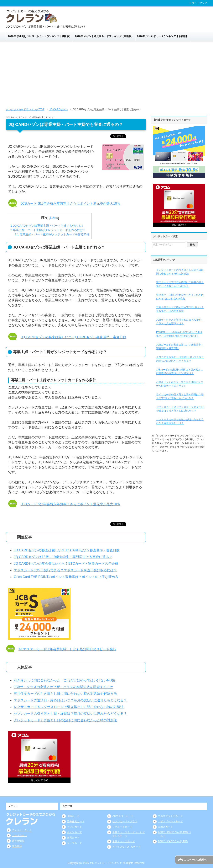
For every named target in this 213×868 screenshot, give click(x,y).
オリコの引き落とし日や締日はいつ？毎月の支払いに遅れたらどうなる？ (180, 359)
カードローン (19, 835)
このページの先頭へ (195, 860)
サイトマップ (199, 3)
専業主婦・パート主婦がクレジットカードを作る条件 (52, 234)
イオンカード (74, 832)
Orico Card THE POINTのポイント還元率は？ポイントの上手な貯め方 (66, 577)
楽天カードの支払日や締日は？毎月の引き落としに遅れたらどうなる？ (180, 284)
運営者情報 (18, 841)
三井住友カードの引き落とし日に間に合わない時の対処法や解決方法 (65, 694)
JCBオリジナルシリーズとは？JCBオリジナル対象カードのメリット (180, 384)
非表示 (54, 218)
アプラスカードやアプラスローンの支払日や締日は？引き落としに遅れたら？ (180, 409)
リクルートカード (122, 827)
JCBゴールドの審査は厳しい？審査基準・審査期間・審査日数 (180, 347)
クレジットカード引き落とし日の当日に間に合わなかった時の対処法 (65, 720)
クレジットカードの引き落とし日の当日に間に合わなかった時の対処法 (180, 272)
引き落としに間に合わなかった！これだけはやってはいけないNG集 (64, 680)
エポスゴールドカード (170, 821)
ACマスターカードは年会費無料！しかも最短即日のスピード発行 (67, 649)
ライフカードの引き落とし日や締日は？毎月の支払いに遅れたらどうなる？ (180, 396)
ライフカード (74, 843)
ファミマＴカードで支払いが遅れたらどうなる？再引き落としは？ (180, 421)
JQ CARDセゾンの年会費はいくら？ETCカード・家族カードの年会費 (66, 564)
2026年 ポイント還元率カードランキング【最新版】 (104, 36)
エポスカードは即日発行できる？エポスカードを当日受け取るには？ (65, 570)
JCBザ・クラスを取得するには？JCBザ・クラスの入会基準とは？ (180, 322)
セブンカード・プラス (125, 821)
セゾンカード (74, 827)
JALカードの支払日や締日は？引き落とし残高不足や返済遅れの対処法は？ (180, 371)
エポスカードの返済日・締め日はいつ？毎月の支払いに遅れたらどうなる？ (70, 700)
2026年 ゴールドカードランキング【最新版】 (163, 36)
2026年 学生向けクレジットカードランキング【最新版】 (40, 36)
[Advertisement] (106, 73)
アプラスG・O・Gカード (126, 847)
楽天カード (73, 838)
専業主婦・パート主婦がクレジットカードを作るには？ (48, 230)
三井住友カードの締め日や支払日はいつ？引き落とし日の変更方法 (180, 309)
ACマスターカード (123, 816)
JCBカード (73, 816)
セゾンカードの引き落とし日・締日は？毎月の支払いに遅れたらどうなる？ (70, 714)
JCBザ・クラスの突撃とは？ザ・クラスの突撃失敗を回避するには (63, 687)
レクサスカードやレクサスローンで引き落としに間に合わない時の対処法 (69, 707)
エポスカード (165, 827)
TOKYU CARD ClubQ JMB (173, 841)
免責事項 (17, 846)
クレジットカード (22, 830)
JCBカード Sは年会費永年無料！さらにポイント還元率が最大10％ (70, 203)
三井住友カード (76, 821)
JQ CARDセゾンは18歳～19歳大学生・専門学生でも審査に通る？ (63, 557)
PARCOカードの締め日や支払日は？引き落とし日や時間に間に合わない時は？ (179, 334)
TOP (25, 109)
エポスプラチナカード (170, 816)
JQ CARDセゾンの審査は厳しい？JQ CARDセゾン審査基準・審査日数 (73, 337)
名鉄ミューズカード (124, 841)
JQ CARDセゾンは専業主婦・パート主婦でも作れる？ (47, 226)
